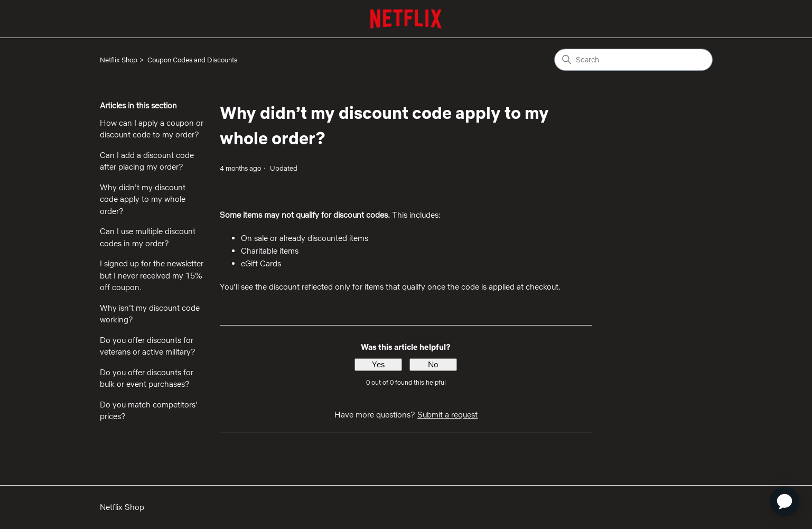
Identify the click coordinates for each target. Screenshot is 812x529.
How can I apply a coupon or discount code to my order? (152, 129)
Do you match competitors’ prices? (149, 411)
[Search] (633, 60)
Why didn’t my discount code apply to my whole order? (143, 199)
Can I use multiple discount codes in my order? (148, 237)
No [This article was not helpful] (433, 364)
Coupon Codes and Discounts (192, 60)
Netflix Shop (119, 60)
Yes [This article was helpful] (378, 364)
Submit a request (447, 415)
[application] (785, 502)
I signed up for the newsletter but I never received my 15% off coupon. (152, 275)
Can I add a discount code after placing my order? (147, 161)
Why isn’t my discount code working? (150, 314)
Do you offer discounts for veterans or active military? (148, 346)
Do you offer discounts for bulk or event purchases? (147, 378)
